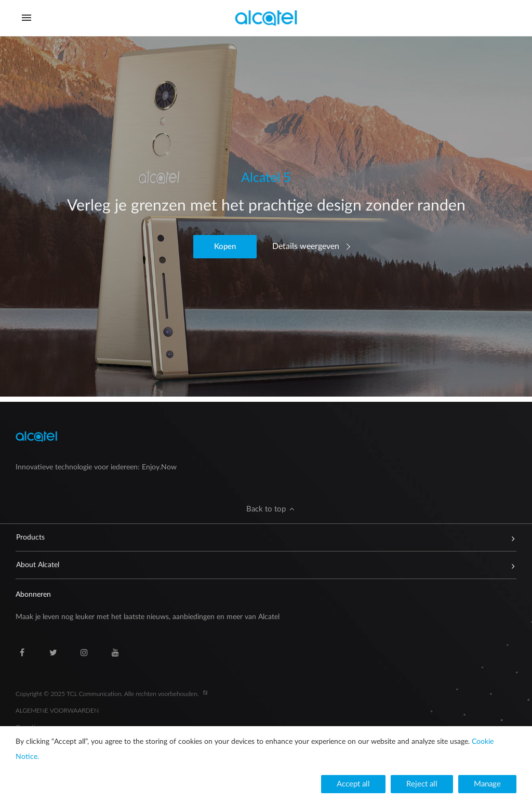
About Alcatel (261, 565)
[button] (225, 247)
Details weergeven (306, 246)
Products (261, 537)
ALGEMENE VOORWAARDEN (57, 710)
